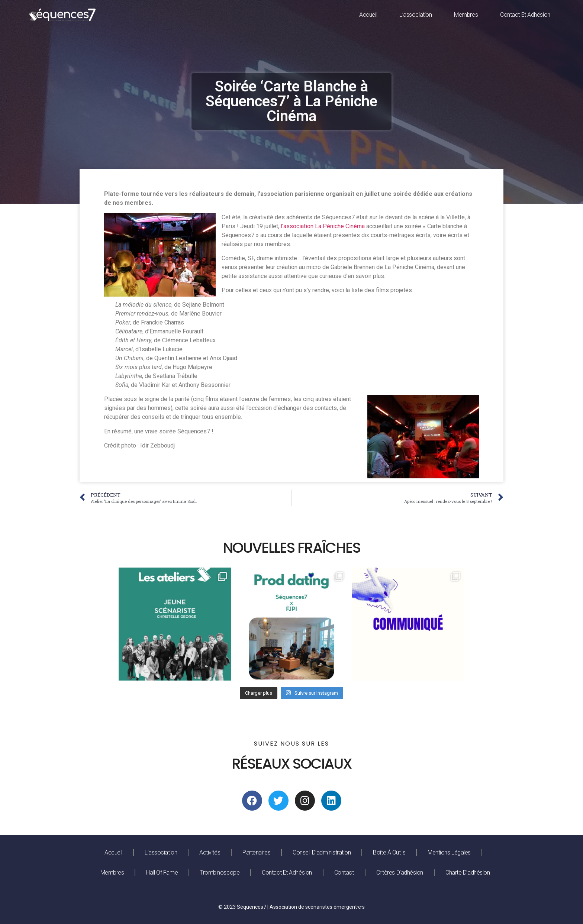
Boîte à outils (389, 852)
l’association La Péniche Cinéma (323, 226)
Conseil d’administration (322, 852)
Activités (210, 852)
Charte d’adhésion (468, 873)
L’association (415, 15)
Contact (344, 873)
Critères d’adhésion (400, 873)
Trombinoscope (220, 873)
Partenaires (256, 852)
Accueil (368, 15)
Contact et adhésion (525, 15)
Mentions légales (449, 852)
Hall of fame (162, 873)
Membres (466, 15)
